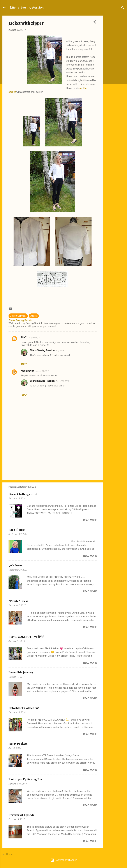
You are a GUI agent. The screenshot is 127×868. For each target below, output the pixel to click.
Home (9, 854)
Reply (24, 364)
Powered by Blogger (63, 860)
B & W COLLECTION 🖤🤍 (26, 637)
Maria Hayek (27, 371)
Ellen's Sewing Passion (27, 7)
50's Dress (16, 565)
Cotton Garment (18, 316)
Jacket (34, 316)
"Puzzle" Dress (18, 601)
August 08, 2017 (36, 338)
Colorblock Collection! (24, 708)
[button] (95, 22)
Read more (90, 520)
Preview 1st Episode (21, 815)
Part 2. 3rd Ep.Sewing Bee (26, 779)
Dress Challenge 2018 (23, 494)
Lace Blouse (17, 530)
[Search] (123, 8)
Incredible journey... (22, 672)
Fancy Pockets (18, 744)
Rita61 (24, 337)
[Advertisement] (115, 61)
